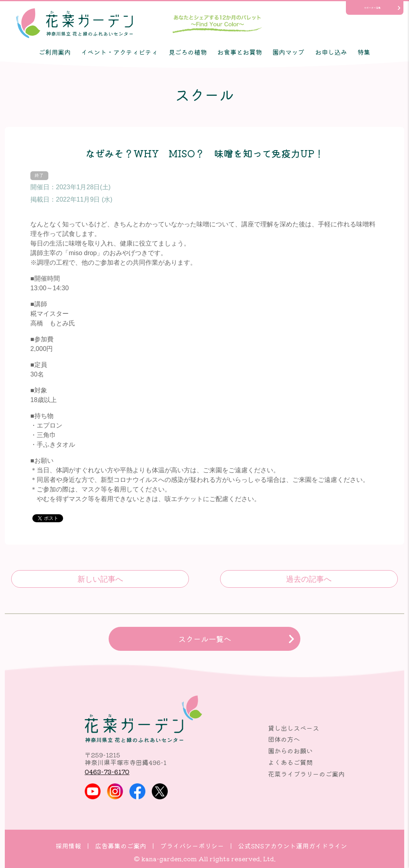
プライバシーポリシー (192, 846)
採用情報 (68, 846)
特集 (364, 52)
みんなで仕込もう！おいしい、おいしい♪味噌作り (309, 579)
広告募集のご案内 (121, 846)
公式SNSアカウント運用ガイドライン (293, 846)
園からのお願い (290, 751)
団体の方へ (284, 739)
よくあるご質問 (290, 762)
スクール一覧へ (205, 639)
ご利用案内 (55, 52)
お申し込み (331, 52)
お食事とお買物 (240, 52)
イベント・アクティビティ (119, 52)
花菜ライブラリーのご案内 (306, 774)
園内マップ (288, 52)
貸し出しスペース (294, 728)
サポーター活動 (372, 8)
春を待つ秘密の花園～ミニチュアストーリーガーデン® (100, 579)
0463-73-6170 (107, 771)
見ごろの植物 (188, 52)
